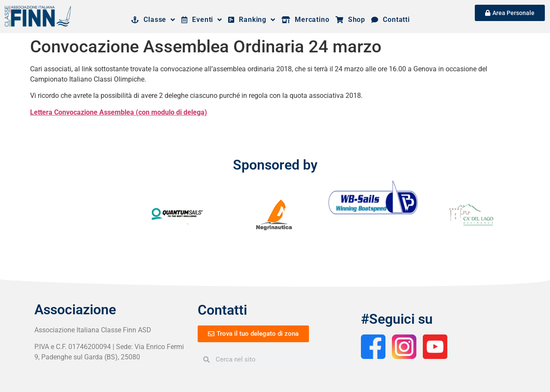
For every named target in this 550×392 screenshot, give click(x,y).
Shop (350, 20)
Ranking (252, 20)
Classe (153, 20)
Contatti (391, 20)
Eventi (202, 20)
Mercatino (306, 20)
